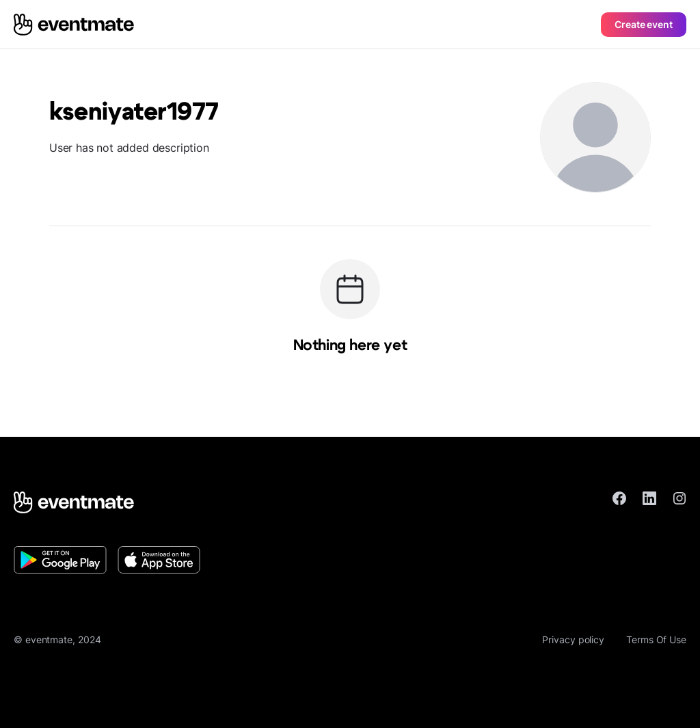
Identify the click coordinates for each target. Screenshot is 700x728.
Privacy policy (573, 639)
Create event (644, 24)
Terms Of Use (656, 639)
